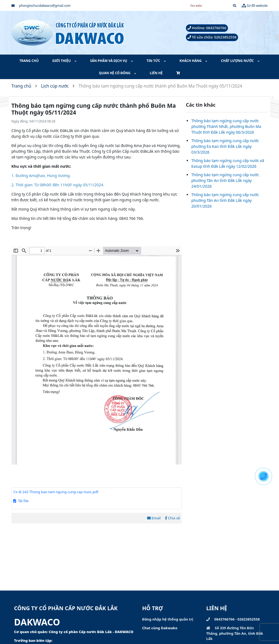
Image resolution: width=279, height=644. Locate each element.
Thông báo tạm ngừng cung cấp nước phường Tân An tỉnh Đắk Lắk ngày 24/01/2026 (225, 180)
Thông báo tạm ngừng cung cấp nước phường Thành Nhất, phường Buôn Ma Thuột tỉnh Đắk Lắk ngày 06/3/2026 (226, 126)
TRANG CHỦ (29, 61)
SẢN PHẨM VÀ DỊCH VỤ (109, 61)
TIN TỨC (154, 61)
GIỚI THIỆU (62, 61)
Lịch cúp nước (55, 86)
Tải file (21, 501)
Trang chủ (21, 86)
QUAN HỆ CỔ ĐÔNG (115, 73)
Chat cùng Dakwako (160, 628)
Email (154, 518)
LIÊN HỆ (156, 73)
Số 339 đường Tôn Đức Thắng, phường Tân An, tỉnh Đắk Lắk (235, 633)
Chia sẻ (172, 518)
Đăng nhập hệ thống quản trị (168, 619)
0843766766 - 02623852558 (233, 619)
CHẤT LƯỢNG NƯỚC (238, 61)
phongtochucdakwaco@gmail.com (41, 5)
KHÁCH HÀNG (191, 61)
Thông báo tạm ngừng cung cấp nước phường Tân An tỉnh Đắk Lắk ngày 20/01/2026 (225, 200)
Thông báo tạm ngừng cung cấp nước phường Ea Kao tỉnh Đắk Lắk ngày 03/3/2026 (225, 146)
